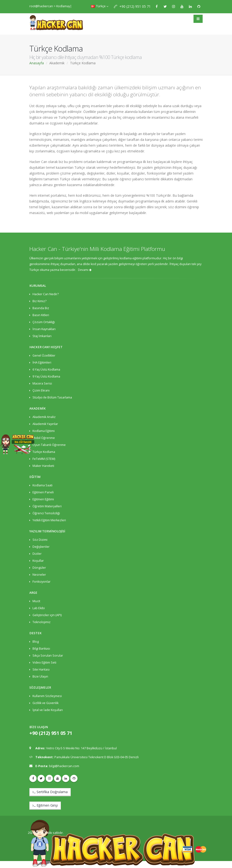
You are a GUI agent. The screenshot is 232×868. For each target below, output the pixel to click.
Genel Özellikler (44, 356)
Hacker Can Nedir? (46, 294)
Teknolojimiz (42, 622)
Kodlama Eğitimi (44, 431)
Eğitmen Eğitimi (43, 499)
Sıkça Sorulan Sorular (48, 656)
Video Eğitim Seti (44, 662)
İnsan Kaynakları (44, 329)
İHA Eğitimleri (42, 362)
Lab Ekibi (39, 608)
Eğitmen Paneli (43, 492)
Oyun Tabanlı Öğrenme (49, 445)
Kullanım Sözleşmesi (47, 696)
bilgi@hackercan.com (64, 766)
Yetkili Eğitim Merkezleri (49, 520)
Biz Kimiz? (39, 301)
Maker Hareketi (43, 466)
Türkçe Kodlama (44, 452)
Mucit (36, 601)
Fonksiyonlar (42, 582)
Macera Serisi (42, 383)
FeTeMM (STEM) (44, 459)
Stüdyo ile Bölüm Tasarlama (52, 397)
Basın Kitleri (41, 315)
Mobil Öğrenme (44, 438)
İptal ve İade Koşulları (48, 710)
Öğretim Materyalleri (47, 506)
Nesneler (39, 575)
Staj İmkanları (42, 336)
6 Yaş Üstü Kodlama (46, 369)
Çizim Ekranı (41, 390)
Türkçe (100, 6)
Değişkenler (41, 547)
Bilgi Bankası (41, 649)
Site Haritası (41, 669)
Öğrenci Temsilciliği (46, 513)
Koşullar (38, 561)
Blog (36, 642)
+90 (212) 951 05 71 (135, 6)
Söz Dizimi (40, 540)
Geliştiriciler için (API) (47, 615)
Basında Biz (41, 308)
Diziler (37, 554)
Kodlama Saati (42, 485)
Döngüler (39, 568)
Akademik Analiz (44, 417)
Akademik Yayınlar (45, 424)
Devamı (85, 270)
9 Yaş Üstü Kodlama (46, 376)
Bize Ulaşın (40, 676)
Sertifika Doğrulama (50, 792)
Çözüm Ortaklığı (44, 322)
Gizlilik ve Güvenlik (45, 703)
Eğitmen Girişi (45, 805)
